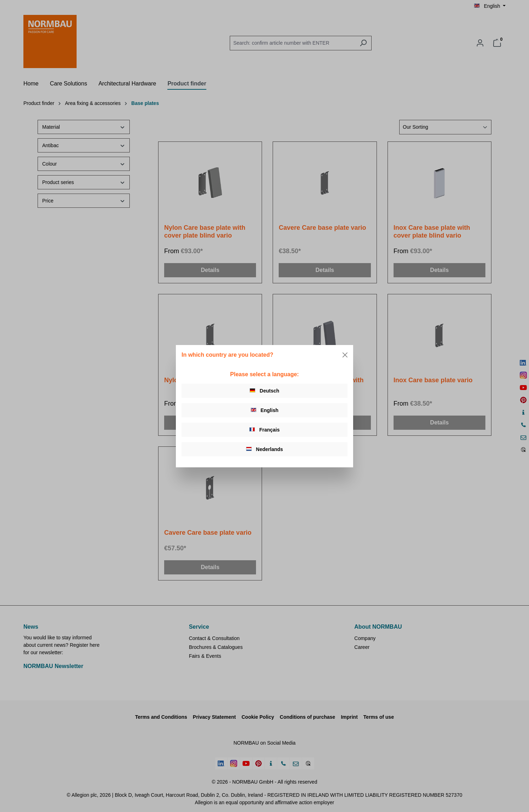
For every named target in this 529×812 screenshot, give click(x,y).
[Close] (345, 355)
